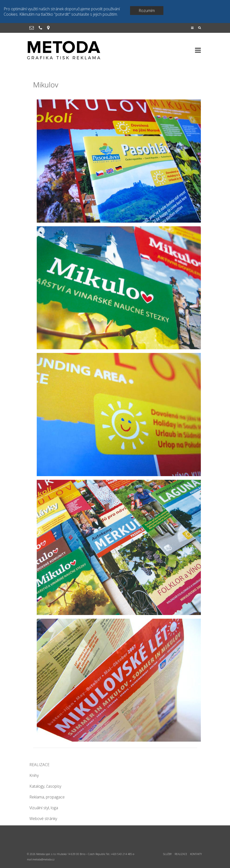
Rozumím (147, 11)
